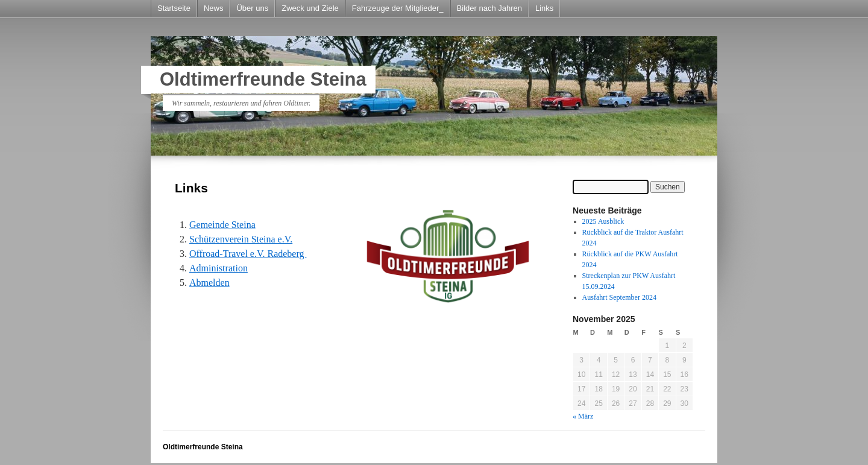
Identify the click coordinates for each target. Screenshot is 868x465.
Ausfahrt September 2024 (619, 297)
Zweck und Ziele (310, 8)
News (214, 8)
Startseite (174, 8)
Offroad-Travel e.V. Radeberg (248, 254)
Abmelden (209, 283)
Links (544, 8)
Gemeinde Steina (222, 225)
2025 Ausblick (603, 221)
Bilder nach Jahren (489, 8)
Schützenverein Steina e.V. (241, 239)
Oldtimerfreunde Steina (263, 79)
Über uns (252, 8)
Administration (219, 268)
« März (583, 416)
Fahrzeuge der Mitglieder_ (398, 8)
